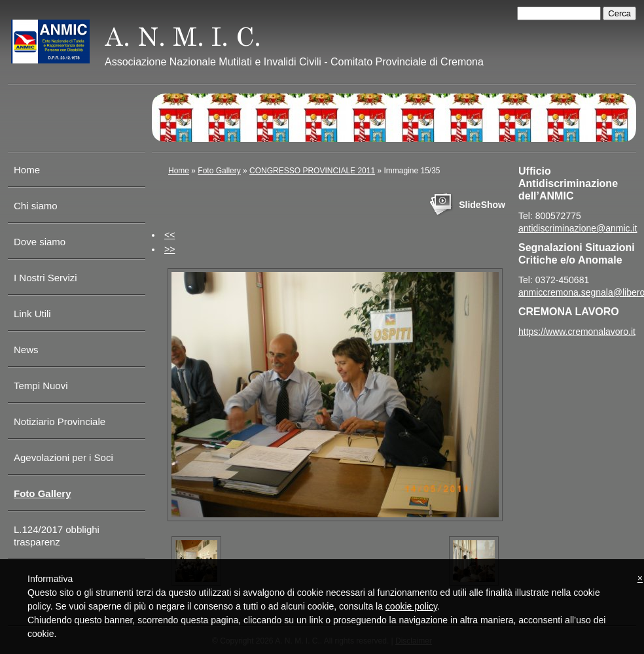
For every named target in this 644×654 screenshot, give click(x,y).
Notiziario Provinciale (60, 422)
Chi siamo (36, 206)
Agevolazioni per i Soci (63, 457)
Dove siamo (40, 242)
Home (27, 170)
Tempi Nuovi (41, 386)
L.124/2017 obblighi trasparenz (57, 536)
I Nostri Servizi (45, 278)
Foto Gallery (43, 493)
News (26, 350)
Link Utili (32, 314)
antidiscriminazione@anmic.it (578, 228)
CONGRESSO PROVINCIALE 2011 (312, 171)
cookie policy (411, 606)
